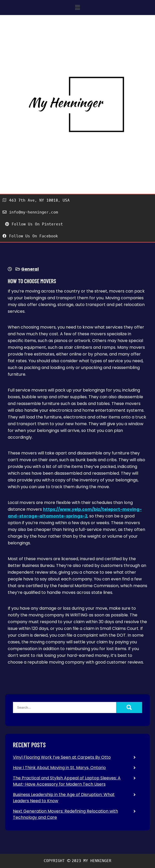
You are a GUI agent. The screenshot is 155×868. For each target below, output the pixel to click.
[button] (77, 8)
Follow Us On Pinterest (34, 224)
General (30, 269)
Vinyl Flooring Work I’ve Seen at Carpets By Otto (62, 757)
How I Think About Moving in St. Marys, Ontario (59, 768)
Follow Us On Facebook (30, 236)
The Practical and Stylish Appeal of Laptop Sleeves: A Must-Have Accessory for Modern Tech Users (67, 781)
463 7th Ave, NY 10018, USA (36, 200)
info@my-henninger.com (30, 212)
